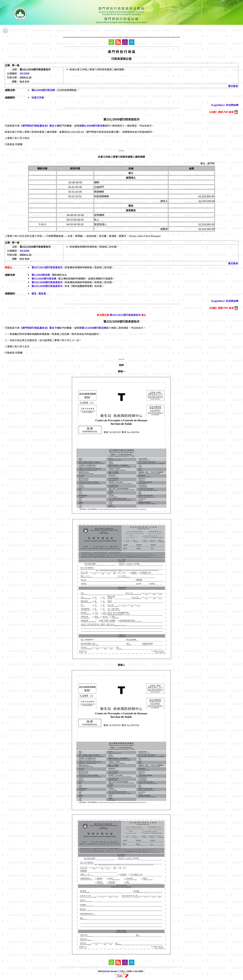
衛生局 (42, 293)
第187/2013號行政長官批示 (47, 267)
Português (215, 4)
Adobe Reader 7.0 (113, 971)
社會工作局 (38, 97)
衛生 (34, 293)
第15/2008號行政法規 (44, 278)
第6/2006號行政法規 (43, 90)
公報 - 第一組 (12, 65)
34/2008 (25, 73)
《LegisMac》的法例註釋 (224, 105)
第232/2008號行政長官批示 (47, 282)
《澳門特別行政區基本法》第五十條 (39, 126)
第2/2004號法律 (41, 275)
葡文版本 (233, 86)
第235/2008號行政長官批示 (47, 286)
